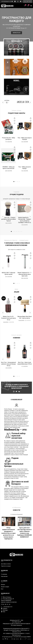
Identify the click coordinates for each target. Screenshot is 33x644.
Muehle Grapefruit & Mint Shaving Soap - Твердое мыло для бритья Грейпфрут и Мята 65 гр (25, 220)
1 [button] (14, 182)
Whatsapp (4, 610)
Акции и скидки (5, 587)
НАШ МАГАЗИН (28, 1)
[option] (8, 103)
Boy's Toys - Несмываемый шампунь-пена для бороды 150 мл (8, 364)
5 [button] (18, 231)
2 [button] (16, 182)
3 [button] (17, 182)
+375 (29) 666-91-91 (6, 1)
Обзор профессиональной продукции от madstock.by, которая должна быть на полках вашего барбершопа (8, 533)
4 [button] (19, 182)
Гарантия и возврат (6, 566)
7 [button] (22, 231)
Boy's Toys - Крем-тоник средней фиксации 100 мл (25, 363)
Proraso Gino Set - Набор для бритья (9, 139)
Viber (3, 612)
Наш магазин (4, 576)
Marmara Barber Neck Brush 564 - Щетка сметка (25, 317)
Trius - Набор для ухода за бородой (25, 139)
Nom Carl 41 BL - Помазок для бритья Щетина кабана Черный (9, 219)
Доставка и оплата (6, 564)
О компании (4, 574)
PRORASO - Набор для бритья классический (8, 168)
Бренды (3, 585)
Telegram (4, 608)
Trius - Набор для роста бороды (25, 168)
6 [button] (20, 231)
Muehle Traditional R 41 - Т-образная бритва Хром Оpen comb (25, 274)
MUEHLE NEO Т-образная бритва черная (8, 273)
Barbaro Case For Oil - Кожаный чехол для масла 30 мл (9, 318)
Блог (2, 589)
